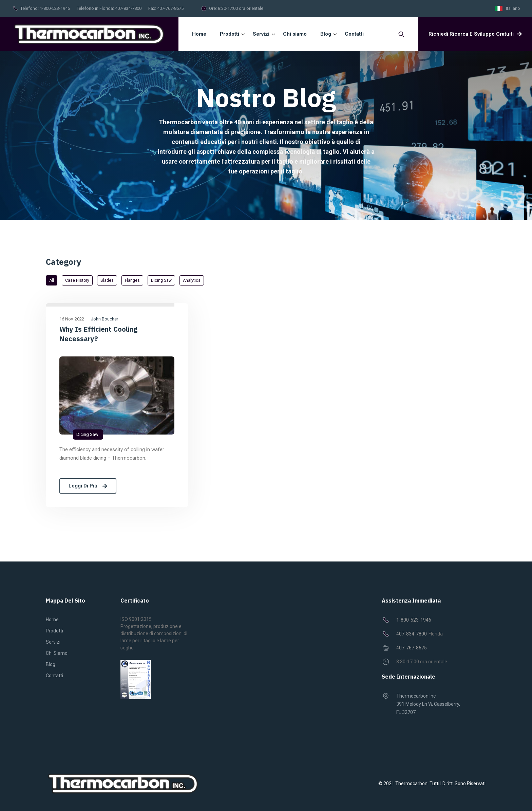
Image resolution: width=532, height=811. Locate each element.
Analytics (192, 280)
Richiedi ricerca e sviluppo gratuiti (475, 34)
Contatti (54, 676)
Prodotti (54, 631)
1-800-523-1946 (55, 8)
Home (199, 34)
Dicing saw (161, 280)
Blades (107, 280)
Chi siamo (57, 653)
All (52, 280)
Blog (51, 664)
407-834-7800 (128, 8)
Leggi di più (88, 486)
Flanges (132, 280)
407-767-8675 (170, 8)
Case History (77, 280)
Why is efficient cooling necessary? (98, 334)
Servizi (53, 642)
